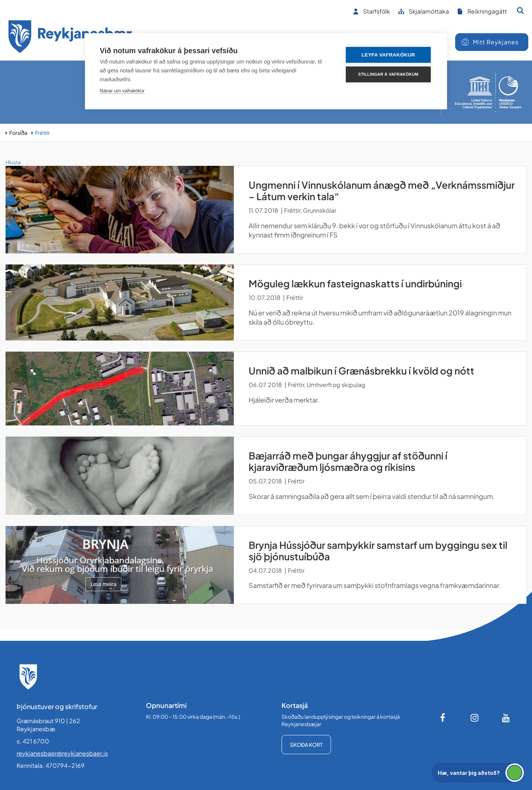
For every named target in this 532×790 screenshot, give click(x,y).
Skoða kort (306, 745)
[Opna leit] (520, 10)
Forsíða (18, 133)
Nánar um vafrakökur (122, 91)
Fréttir (42, 133)
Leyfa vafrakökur (388, 55)
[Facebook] (443, 718)
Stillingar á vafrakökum (388, 74)
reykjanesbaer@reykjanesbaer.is (62, 753)
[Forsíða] (70, 38)
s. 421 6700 (33, 741)
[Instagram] (475, 718)
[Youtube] (506, 718)
